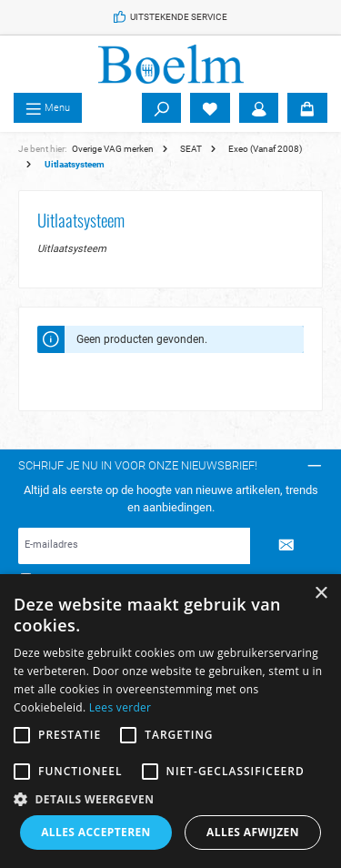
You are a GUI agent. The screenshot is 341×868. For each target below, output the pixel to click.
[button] (170, 799)
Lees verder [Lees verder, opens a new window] (120, 707)
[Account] (259, 108)
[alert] (170, 721)
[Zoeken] (162, 108)
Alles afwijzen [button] (253, 832)
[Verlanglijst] (210, 108)
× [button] (321, 594)
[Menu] (48, 108)
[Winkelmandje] (307, 108)
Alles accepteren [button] (96, 832)
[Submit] (286, 546)
